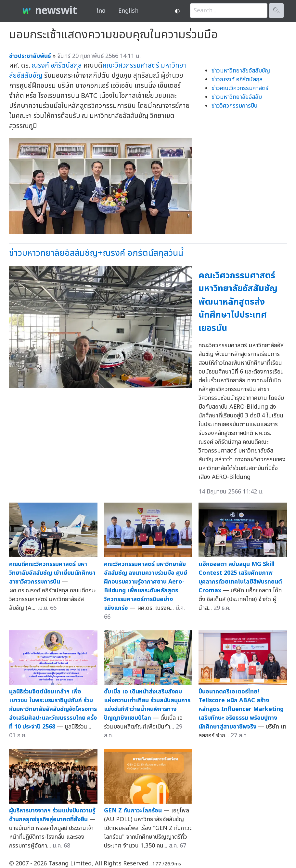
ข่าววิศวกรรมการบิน (235, 106)
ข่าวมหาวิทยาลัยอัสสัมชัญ (241, 71)
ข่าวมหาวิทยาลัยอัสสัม (237, 97)
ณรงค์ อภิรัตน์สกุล (57, 66)
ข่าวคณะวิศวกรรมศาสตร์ (240, 88)
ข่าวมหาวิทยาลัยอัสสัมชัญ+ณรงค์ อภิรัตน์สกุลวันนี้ (96, 253)
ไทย (101, 11)
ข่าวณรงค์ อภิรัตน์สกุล (237, 79)
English (128, 11)
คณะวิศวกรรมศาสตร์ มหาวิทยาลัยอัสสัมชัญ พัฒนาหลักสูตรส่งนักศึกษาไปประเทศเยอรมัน (238, 302)
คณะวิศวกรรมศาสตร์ (131, 66)
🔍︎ (276, 11)
